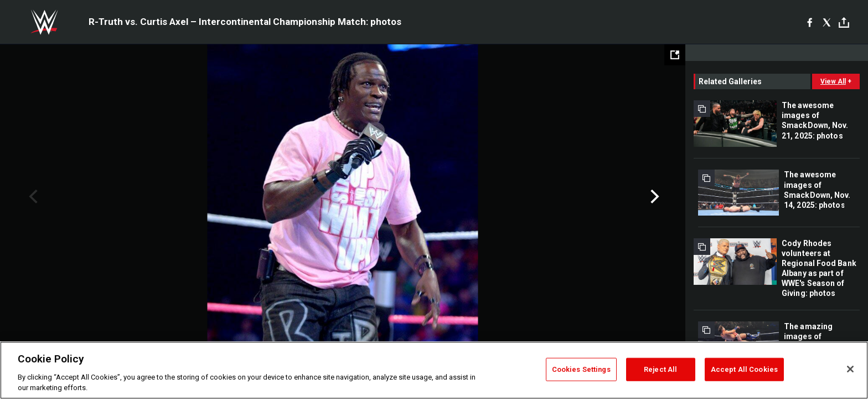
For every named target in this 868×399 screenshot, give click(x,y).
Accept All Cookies (744, 369)
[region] (434, 370)
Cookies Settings (581, 369)
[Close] (850, 369)
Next (653, 197)
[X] (827, 22)
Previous (32, 197)
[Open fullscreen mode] (675, 55)
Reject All (660, 369)
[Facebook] (810, 22)
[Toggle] (844, 22)
